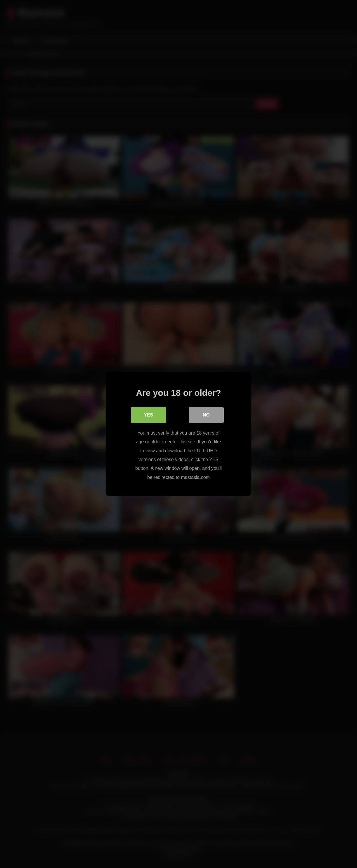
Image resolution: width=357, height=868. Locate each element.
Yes (148, 415)
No (206, 415)
